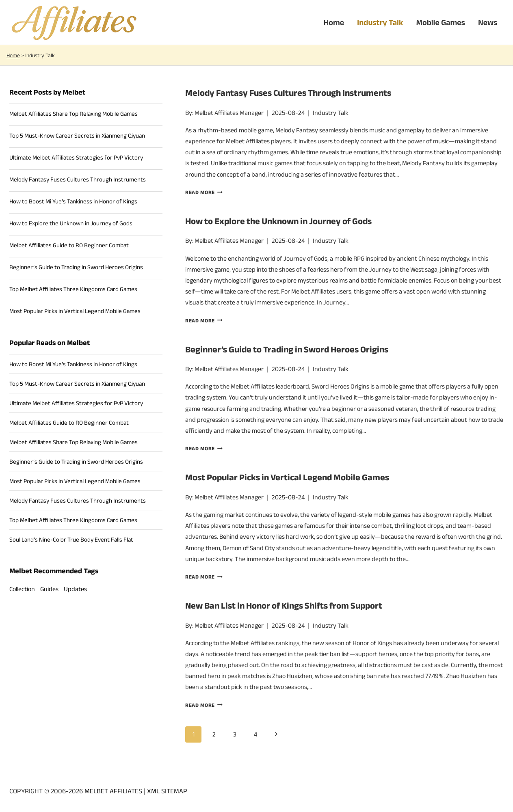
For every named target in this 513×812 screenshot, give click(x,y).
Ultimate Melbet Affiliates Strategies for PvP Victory (76, 157)
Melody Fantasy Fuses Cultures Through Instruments (288, 93)
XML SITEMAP (167, 791)
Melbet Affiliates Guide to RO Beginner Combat (69, 245)
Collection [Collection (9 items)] (22, 589)
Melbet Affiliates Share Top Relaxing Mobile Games (74, 113)
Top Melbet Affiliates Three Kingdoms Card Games (73, 289)
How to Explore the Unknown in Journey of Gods (278, 221)
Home (334, 22)
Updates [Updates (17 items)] (75, 589)
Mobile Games (440, 22)
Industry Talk (380, 22)
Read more (204, 192)
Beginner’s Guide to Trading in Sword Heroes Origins (287, 349)
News (488, 22)
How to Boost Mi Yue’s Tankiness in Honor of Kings (73, 201)
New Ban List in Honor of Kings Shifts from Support (284, 605)
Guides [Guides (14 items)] (49, 589)
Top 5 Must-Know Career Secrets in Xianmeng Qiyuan (77, 135)
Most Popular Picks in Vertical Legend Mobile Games (287, 477)
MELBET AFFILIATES (113, 791)
